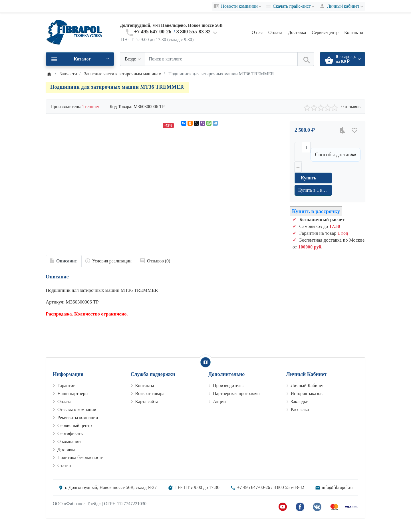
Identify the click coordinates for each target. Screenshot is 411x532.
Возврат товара (150, 394)
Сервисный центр (74, 425)
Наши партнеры (73, 394)
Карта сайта (147, 401)
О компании (69, 441)
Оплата (275, 32)
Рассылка (300, 409)
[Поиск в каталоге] (221, 59)
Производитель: (228, 386)
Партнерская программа (236, 394)
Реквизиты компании (78, 417)
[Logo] (74, 32)
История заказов (307, 394)
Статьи (64, 465)
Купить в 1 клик (314, 190)
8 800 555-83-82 (194, 32)
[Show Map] (205, 362)
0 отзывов (351, 107)
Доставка (297, 32)
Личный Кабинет (307, 386)
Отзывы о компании (77, 409)
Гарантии (67, 386)
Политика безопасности (80, 457)
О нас (257, 32)
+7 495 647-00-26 (153, 32)
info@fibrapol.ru (337, 487)
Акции (219, 401)
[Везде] (133, 59)
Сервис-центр (325, 32)
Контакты (354, 32)
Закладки (300, 401)
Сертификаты (70, 433)
